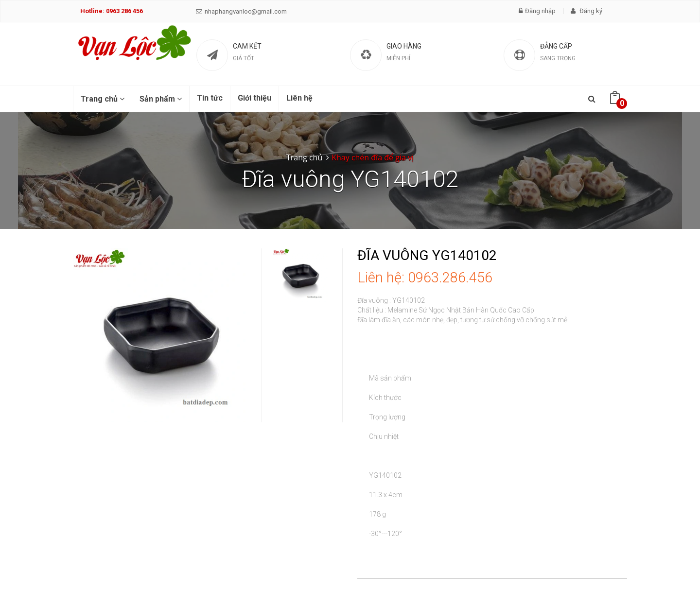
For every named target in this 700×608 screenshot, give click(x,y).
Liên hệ (299, 98)
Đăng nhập (537, 11)
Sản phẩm (161, 99)
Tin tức (210, 98)
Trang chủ (103, 99)
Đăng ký (586, 11)
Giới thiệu (254, 98)
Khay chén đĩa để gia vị (373, 157)
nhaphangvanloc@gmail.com (241, 11)
